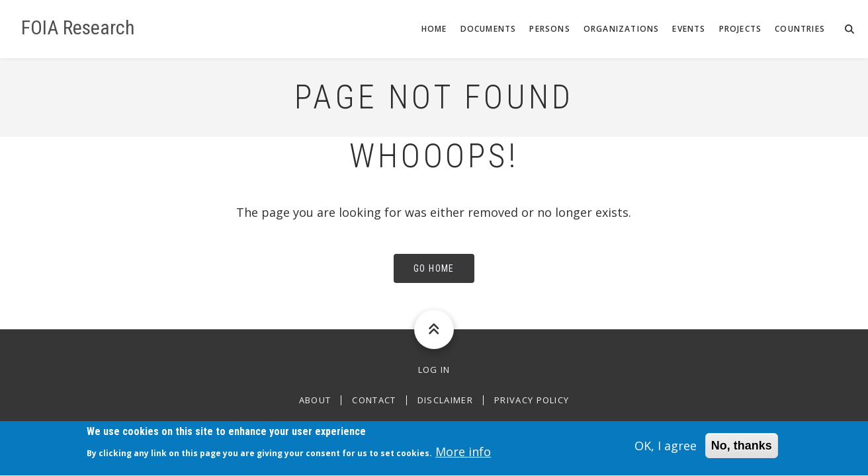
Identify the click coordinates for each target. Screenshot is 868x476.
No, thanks (742, 450)
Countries (800, 29)
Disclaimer (445, 400)
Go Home (434, 268)
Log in (434, 370)
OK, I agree (666, 450)
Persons (549, 29)
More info (463, 456)
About (315, 400)
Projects (741, 29)
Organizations (622, 29)
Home (434, 29)
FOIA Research (78, 28)
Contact (374, 400)
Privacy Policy (532, 400)
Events (689, 29)
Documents (489, 29)
